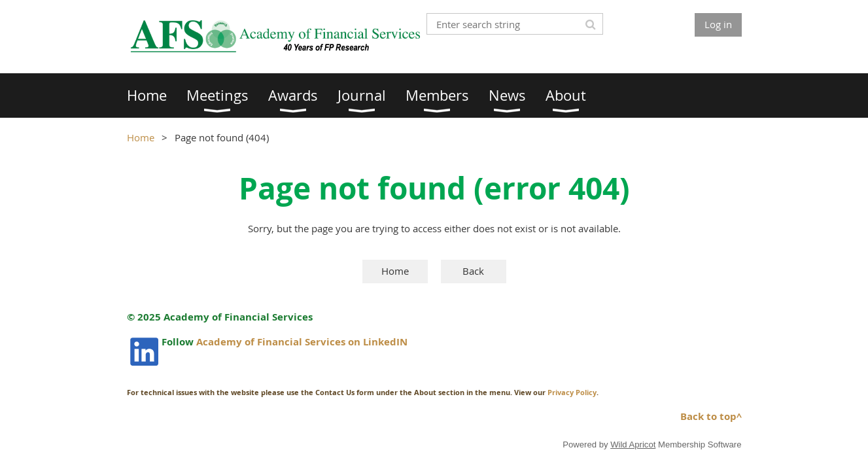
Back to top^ (711, 416)
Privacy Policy (572, 392)
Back (473, 271)
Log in (718, 24)
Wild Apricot (633, 445)
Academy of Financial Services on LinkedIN (302, 342)
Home (141, 137)
